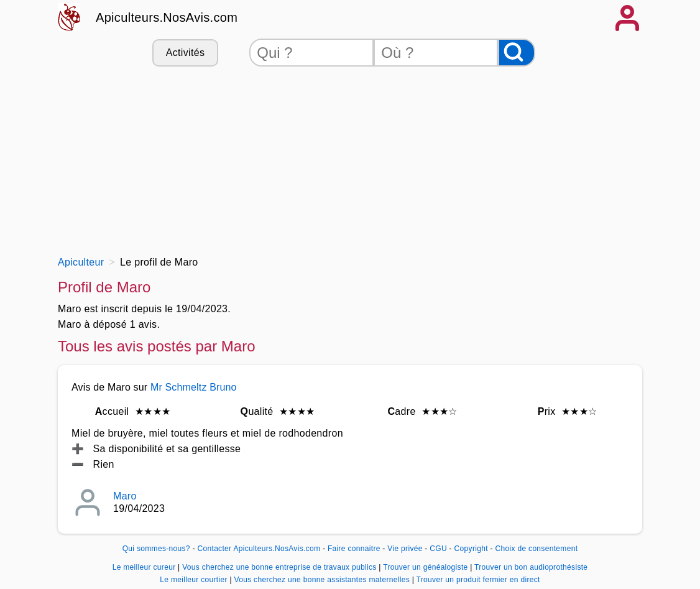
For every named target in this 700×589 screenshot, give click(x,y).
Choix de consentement (536, 549)
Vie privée (405, 549)
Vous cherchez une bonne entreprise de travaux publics (280, 567)
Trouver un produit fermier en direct (478, 580)
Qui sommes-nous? (156, 549)
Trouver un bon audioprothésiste (531, 567)
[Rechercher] (517, 53)
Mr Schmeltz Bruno (194, 387)
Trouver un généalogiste (426, 567)
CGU (438, 549)
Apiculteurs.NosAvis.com (167, 17)
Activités (185, 53)
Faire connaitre (354, 549)
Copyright (472, 549)
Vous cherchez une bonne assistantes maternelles (323, 580)
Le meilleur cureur (145, 567)
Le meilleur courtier (195, 580)
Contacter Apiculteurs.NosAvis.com (259, 549)
